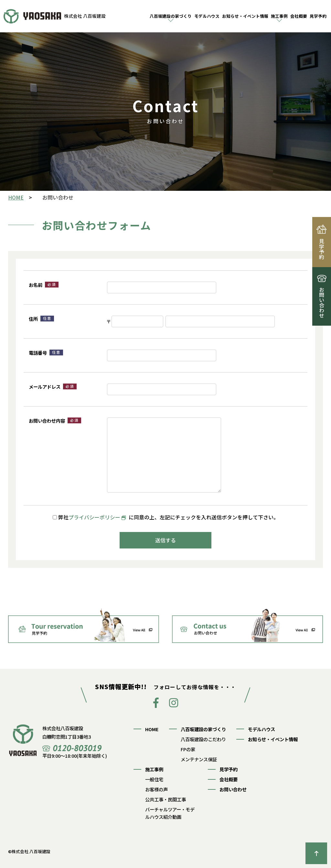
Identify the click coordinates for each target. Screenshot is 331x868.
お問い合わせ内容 (55, 421)
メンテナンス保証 (199, 759)
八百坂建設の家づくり (171, 16)
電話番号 (46, 353)
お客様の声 (156, 789)
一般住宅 (154, 779)
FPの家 (188, 749)
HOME (152, 729)
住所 (41, 319)
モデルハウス (207, 16)
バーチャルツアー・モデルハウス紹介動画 (170, 813)
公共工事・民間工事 (165, 799)
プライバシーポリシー (94, 517)
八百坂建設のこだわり (203, 739)
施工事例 (279, 16)
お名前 (44, 285)
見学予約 (318, 16)
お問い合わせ (233, 789)
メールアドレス (53, 387)
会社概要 (299, 16)
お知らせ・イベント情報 (245, 16)
